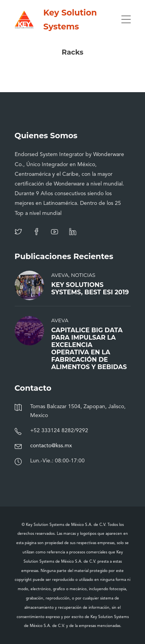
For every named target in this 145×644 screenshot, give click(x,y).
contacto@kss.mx (51, 446)
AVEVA (60, 275)
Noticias (83, 275)
